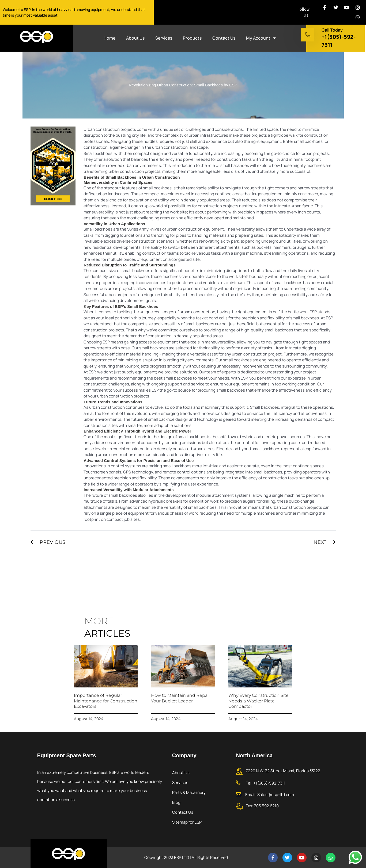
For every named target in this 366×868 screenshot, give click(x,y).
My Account (261, 38)
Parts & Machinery (189, 792)
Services (164, 38)
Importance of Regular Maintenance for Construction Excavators (106, 701)
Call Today (332, 30)
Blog (176, 802)
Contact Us (224, 38)
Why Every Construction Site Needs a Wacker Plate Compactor (259, 701)
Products (192, 38)
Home (110, 38)
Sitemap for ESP (187, 822)
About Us (135, 38)
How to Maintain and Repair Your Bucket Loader (181, 698)
